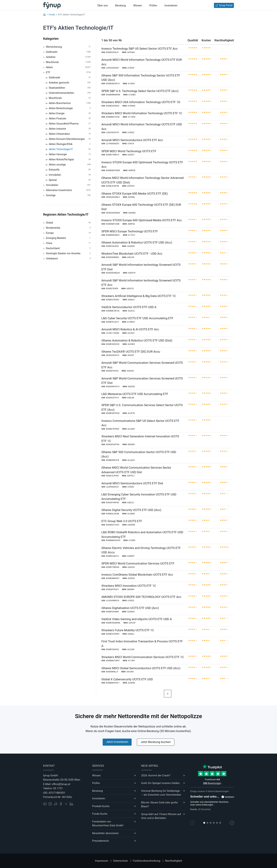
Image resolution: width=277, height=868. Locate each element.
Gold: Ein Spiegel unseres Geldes (160, 783)
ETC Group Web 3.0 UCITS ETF (122, 521)
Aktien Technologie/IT (70, 149)
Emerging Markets (68, 238)
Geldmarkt (68, 52)
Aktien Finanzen (70, 119)
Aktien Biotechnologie (70, 108)
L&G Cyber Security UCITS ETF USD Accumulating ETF (137, 318)
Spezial (70, 180)
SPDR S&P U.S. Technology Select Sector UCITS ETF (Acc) (140, 91)
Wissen (138, 5)
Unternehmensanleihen (70, 93)
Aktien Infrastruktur (70, 134)
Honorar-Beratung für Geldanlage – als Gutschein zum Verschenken (161, 793)
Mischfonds (68, 62)
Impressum (102, 861)
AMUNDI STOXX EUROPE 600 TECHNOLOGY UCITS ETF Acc (141, 597)
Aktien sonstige (70, 165)
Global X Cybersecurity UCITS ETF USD (127, 679)
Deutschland (68, 248)
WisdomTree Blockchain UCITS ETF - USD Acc (132, 254)
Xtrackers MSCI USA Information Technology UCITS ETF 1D (141, 102)
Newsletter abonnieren (105, 833)
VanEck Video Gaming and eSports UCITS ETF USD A (137, 619)
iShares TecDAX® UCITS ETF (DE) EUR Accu (131, 352)
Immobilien (70, 175)
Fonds (52, 15)
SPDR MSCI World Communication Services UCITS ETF (138, 563)
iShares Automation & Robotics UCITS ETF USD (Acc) (137, 242)
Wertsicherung (68, 47)
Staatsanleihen (70, 88)
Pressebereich (101, 841)
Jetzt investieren (117, 742)
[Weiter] (168, 694)
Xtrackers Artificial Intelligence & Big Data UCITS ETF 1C (139, 296)
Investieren (171, 5)
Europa (68, 233)
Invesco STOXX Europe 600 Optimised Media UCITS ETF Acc (142, 220)
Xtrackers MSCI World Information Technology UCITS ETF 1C (142, 113)
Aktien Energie (70, 113)
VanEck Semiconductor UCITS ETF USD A (129, 307)
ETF (68, 72)
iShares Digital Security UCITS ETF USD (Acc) (131, 510)
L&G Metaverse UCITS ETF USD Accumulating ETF (135, 394)
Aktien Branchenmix (70, 103)
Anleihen (68, 57)
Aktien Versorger (70, 154)
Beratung (120, 5)
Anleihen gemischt (70, 83)
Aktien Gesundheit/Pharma (70, 124)
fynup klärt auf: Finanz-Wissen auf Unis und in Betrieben (161, 816)
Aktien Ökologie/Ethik (70, 144)
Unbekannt (68, 259)
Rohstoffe (70, 170)
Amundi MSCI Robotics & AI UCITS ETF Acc (130, 329)
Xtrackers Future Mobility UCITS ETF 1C (128, 630)
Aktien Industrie (70, 129)
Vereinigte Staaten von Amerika (68, 253)
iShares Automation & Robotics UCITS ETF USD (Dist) (137, 340)
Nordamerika (68, 228)
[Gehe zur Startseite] (52, 5)
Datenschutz (120, 861)
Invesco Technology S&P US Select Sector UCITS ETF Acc (140, 49)
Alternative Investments (68, 190)
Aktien (68, 67)
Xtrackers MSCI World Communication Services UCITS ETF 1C (143, 657)
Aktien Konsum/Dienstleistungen (70, 139)
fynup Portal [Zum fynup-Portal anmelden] (224, 5)
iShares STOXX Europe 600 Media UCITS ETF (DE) (135, 194)
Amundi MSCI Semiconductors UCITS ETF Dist (132, 483)
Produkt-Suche (101, 806)
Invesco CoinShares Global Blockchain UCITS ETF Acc (137, 575)
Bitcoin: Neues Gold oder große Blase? (159, 805)
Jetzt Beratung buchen (156, 742)
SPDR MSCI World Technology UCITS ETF (129, 151)
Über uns (103, 5)
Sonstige (68, 195)
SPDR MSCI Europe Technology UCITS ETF (130, 231)
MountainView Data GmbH (108, 825)
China (68, 243)
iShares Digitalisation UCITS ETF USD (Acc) (130, 608)
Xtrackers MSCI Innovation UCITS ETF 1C (129, 586)
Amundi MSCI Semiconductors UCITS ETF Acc (132, 140)
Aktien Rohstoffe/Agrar (70, 160)
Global (68, 223)
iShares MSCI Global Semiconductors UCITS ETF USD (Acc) (141, 668)
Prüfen (153, 5)
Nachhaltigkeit (173, 861)
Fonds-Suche (100, 814)
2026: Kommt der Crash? (156, 775)
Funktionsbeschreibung (146, 861)
